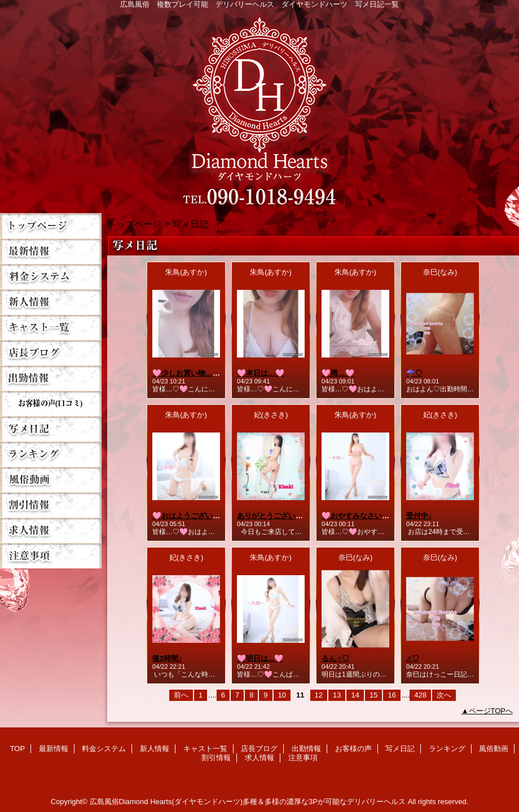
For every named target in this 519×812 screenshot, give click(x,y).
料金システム (51, 277)
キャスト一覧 (51, 327)
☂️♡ (414, 373)
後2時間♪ (167, 658)
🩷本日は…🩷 (261, 373)
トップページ (134, 224)
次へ (444, 695)
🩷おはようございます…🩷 (198, 516)
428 (420, 695)
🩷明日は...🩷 (260, 658)
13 (337, 695)
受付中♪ (419, 516)
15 (373, 695)
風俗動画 (51, 480)
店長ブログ (51, 353)
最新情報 (51, 251)
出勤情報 (51, 378)
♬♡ (413, 658)
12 (319, 695)
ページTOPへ (491, 711)
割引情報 (51, 505)
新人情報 (51, 302)
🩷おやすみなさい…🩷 (360, 516)
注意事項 (51, 556)
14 (355, 695)
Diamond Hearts (259, 108)
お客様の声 (51, 403)
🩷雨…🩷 (338, 373)
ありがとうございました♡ (281, 516)
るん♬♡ (335, 658)
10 (282, 695)
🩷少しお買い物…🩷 (187, 373)
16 (392, 695)
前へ (181, 695)
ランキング (51, 454)
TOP (51, 226)
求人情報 (51, 530)
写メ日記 (51, 429)
